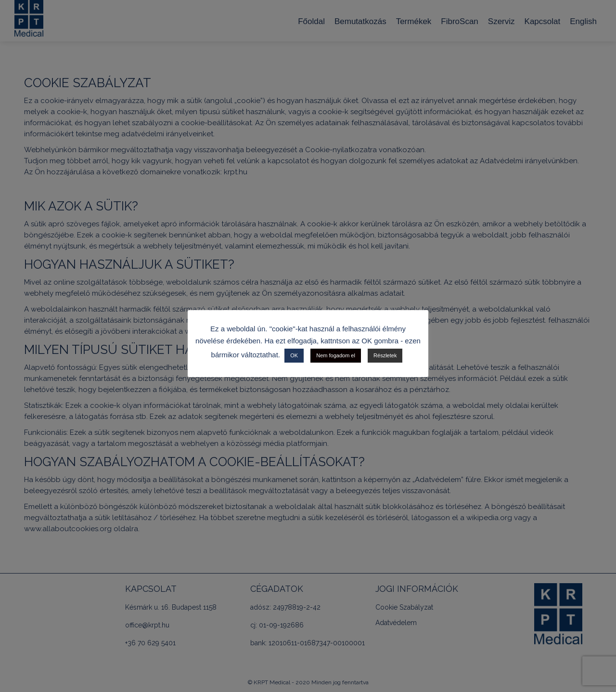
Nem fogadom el (336, 355)
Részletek (385, 355)
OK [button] (294, 355)
